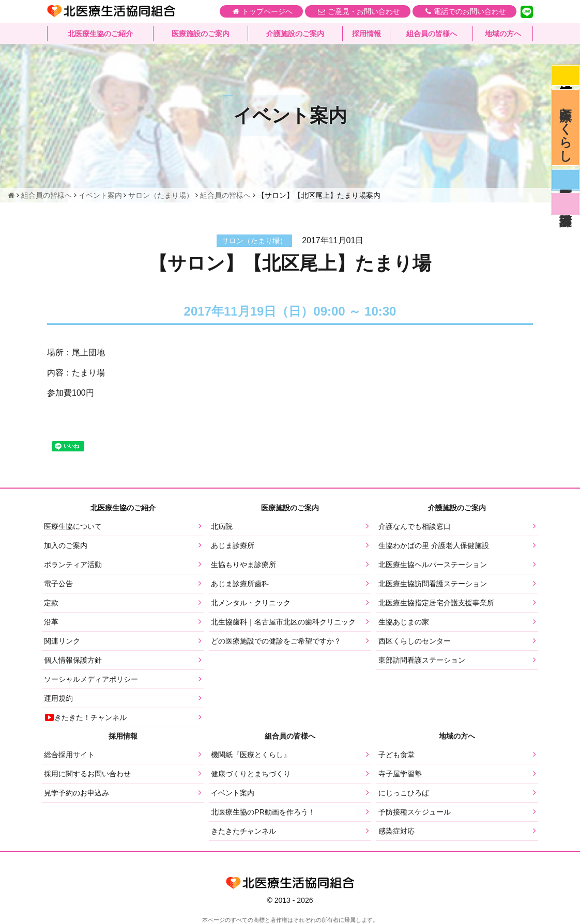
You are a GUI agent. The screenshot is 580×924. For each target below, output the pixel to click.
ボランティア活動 (73, 565)
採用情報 (367, 34)
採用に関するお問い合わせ (87, 774)
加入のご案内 (66, 545)
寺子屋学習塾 (400, 774)
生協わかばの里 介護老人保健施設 (434, 545)
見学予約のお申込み (77, 793)
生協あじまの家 (404, 622)
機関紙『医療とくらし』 (251, 755)
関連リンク (62, 641)
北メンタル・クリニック (251, 603)
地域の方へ (503, 34)
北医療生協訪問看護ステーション (433, 584)
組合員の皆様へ (432, 34)
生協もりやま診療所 (243, 565)
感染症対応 (566, 75)
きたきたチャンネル (243, 831)
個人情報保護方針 (73, 660)
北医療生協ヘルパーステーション (433, 565)
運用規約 (58, 698)
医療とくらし (566, 128)
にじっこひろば (404, 793)
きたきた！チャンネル (85, 717)
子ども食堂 (396, 755)
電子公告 (58, 584)
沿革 (51, 622)
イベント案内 (233, 793)
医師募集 (566, 180)
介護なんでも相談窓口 (415, 526)
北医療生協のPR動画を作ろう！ (263, 812)
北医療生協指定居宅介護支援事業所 (436, 603)
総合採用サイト (69, 755)
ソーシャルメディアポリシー (91, 679)
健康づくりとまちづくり (251, 774)
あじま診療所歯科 (240, 584)
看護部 (566, 204)
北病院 (222, 526)
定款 (51, 603)
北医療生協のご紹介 (100, 34)
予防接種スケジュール (415, 812)
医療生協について (73, 526)
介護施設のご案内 (295, 34)
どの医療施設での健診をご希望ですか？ (276, 641)
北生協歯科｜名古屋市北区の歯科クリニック (283, 622)
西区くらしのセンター (415, 641)
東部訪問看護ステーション (422, 660)
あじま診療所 (233, 545)
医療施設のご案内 (201, 34)
